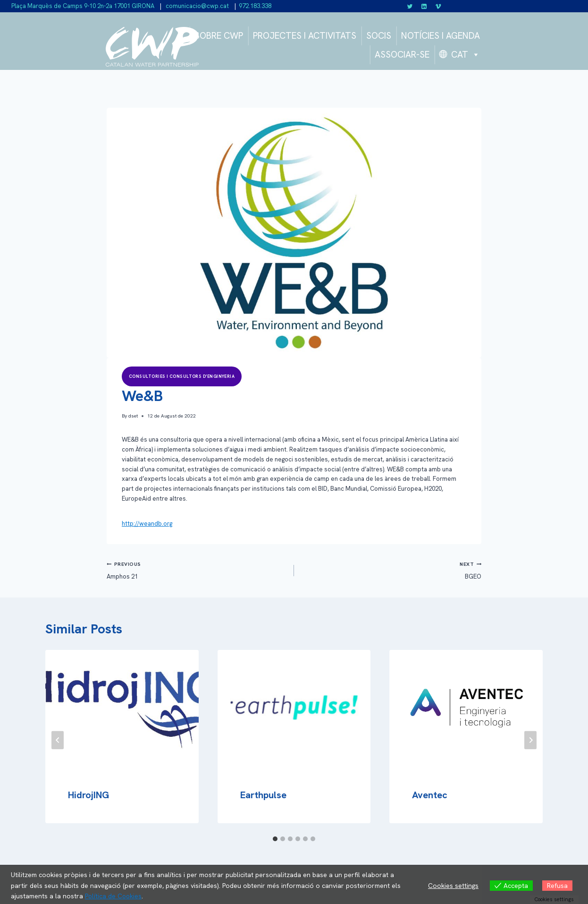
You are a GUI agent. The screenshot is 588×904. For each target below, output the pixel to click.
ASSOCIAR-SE (402, 55)
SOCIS (379, 36)
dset (133, 416)
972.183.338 (255, 6)
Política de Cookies (114, 896)
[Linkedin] (424, 6)
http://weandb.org (147, 524)
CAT (466, 55)
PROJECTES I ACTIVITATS (305, 36)
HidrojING (88, 795)
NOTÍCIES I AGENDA (441, 36)
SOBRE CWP (219, 36)
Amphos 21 (197, 570)
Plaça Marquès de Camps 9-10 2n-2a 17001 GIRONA (83, 6)
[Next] (530, 740)
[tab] (275, 839)
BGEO (391, 570)
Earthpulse (263, 795)
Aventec (430, 795)
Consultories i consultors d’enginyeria (182, 376)
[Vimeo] (438, 6)
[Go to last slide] (58, 740)
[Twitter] (410, 6)
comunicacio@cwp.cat (197, 6)
